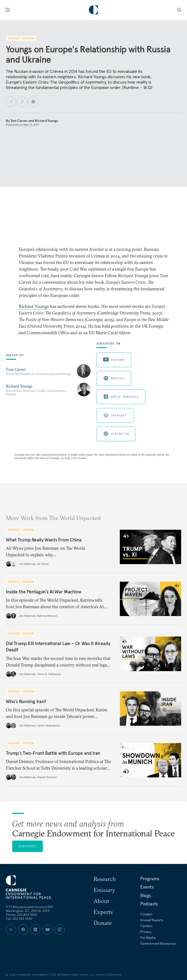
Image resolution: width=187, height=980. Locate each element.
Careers (146, 926)
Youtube (114, 360)
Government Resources (158, 943)
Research (105, 879)
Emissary (104, 890)
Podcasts (149, 904)
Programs (150, 879)
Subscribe (28, 846)
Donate (103, 923)
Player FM (116, 434)
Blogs (146, 895)
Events (147, 887)
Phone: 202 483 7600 (22, 915)
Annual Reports (152, 920)
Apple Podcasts (121, 397)
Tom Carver (19, 121)
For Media (148, 938)
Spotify (114, 378)
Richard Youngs (46, 121)
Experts (103, 912)
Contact (146, 914)
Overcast (115, 415)
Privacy (146, 932)
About (101, 901)
